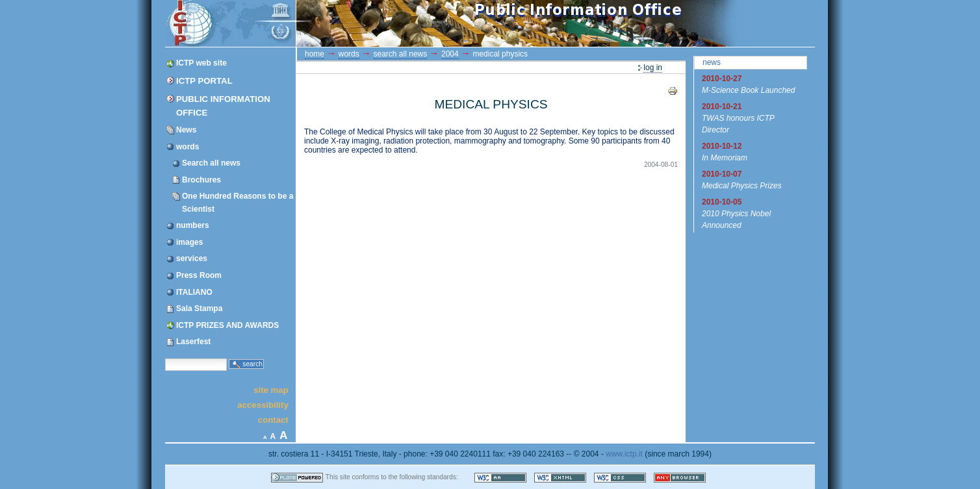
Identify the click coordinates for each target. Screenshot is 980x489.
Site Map (271, 389)
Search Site (165, 357)
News (186, 130)
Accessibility (263, 405)
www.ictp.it (624, 454)
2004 (450, 54)
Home (315, 54)
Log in (653, 68)
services (192, 258)
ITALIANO (194, 292)
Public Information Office (223, 106)
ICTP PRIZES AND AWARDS (227, 325)
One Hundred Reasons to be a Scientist (238, 202)
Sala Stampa (199, 308)
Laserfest (193, 342)
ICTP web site (201, 63)
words (187, 147)
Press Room (199, 275)
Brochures (201, 180)
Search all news (211, 163)
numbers (193, 225)
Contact (273, 420)
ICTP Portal (411, 23)
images (189, 242)
